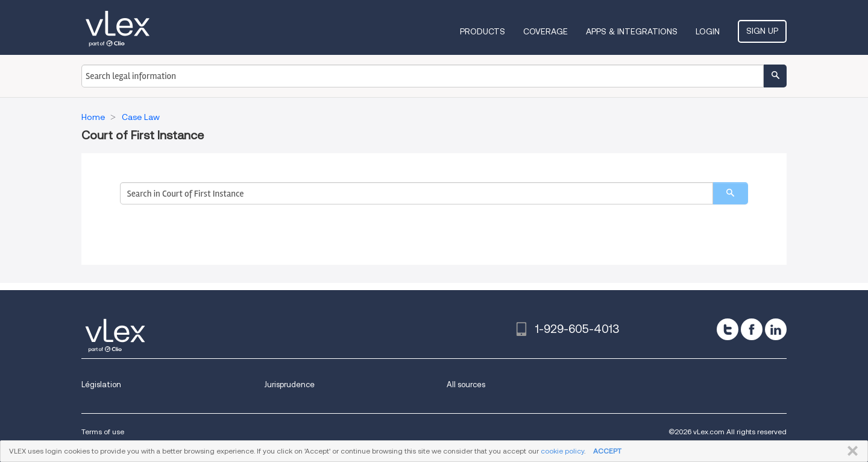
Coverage (546, 31)
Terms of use (103, 432)
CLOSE (850, 451)
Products (483, 31)
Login (708, 31)
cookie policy (562, 451)
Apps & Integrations (632, 31)
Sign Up (762, 31)
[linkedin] (776, 329)
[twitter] (728, 329)
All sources (466, 384)
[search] (730, 193)
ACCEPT (607, 451)
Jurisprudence (289, 384)
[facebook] (752, 329)
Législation (101, 384)
